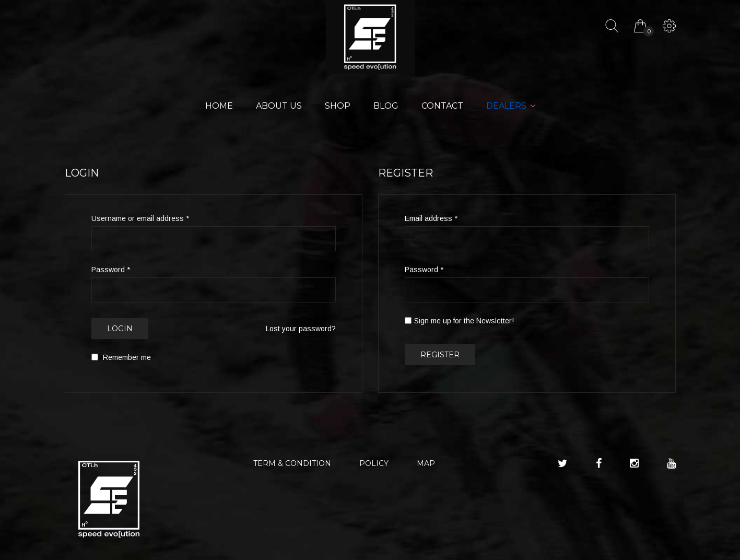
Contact (442, 106)
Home (219, 106)
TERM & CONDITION (292, 463)
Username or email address (140, 218)
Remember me (121, 357)
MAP (426, 463)
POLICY (374, 463)
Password (111, 270)
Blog (386, 106)
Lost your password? (301, 329)
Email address (431, 218)
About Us (279, 106)
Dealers (506, 106)
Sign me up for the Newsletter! (459, 321)
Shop (338, 106)
